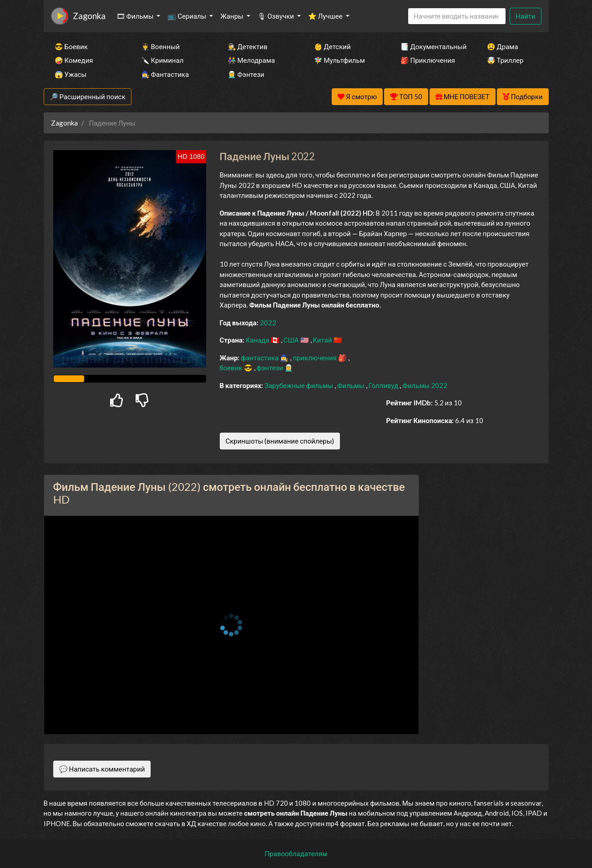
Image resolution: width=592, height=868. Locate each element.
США (292, 340)
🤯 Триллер (505, 60)
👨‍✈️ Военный (160, 46)
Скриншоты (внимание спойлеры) (280, 441)
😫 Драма (503, 46)
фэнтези (271, 368)
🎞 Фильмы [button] (136, 16)
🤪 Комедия (74, 60)
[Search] (457, 16)
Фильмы (352, 385)
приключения (315, 358)
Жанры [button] (233, 16)
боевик (232, 368)
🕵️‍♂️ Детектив (248, 46)
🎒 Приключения (428, 60)
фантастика (260, 358)
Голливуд (384, 385)
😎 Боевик (71, 46)
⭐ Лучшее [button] (326, 16)
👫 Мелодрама (251, 60)
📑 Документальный (431, 46)
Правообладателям (296, 853)
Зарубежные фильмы (299, 385)
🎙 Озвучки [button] (276, 16)
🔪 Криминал (162, 60)
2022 (268, 323)
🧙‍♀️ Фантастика (165, 74)
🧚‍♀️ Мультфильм (339, 60)
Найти (525, 16)
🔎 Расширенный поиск (88, 96)
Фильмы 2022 (425, 385)
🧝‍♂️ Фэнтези (246, 74)
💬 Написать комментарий (102, 769)
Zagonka (89, 16)
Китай (323, 340)
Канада (258, 340)
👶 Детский (332, 46)
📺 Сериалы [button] (187, 16)
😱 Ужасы (71, 74)
